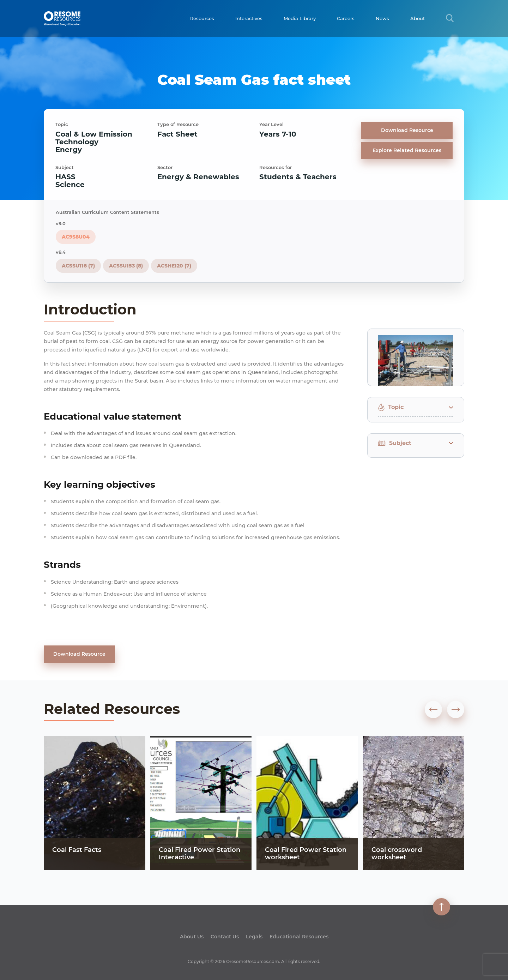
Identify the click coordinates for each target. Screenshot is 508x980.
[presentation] (433, 710)
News (382, 18)
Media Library (300, 18)
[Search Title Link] (450, 18)
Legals (254, 937)
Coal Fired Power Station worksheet (306, 854)
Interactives (249, 18)
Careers (346, 18)
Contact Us (225, 937)
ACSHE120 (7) (174, 266)
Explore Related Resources (407, 150)
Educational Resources (299, 937)
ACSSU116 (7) (78, 266)
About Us (192, 937)
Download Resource (407, 130)
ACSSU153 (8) (126, 266)
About (418, 18)
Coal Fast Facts (77, 850)
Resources (202, 18)
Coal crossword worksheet (397, 854)
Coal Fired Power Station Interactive (199, 854)
